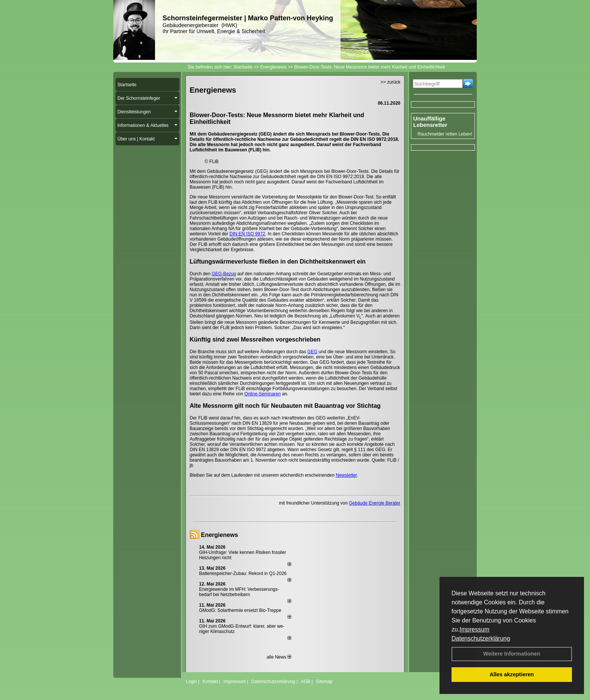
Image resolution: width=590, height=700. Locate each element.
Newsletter (346, 475)
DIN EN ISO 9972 (247, 234)
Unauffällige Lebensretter (430, 122)
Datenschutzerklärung (481, 638)
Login (191, 682)
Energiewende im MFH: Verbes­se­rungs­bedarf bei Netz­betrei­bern (239, 592)
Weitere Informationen (512, 654)
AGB (305, 682)
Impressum (474, 629)
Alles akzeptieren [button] (512, 674)
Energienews (220, 535)
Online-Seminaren (262, 394)
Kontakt (210, 682)
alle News (279, 657)
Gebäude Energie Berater (375, 503)
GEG (312, 352)
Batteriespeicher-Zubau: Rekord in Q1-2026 (243, 573)
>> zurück (390, 82)
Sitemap (324, 682)
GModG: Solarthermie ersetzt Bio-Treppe (240, 610)
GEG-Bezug (224, 274)
